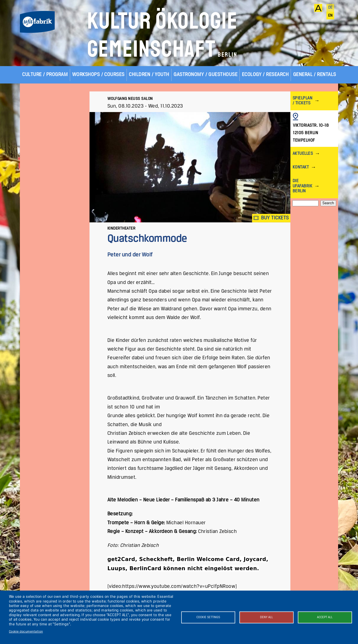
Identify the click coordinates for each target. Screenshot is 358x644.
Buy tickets (271, 218)
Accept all (325, 617)
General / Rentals (315, 75)
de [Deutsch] (330, 8)
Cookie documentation (26, 632)
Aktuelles (303, 154)
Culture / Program (45, 75)
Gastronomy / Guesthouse (205, 75)
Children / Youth (149, 75)
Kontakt (301, 167)
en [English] (330, 16)
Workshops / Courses (98, 75)
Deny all (267, 617)
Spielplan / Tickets (302, 101)
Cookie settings (208, 617)
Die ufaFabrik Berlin (302, 186)
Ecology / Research (265, 75)
